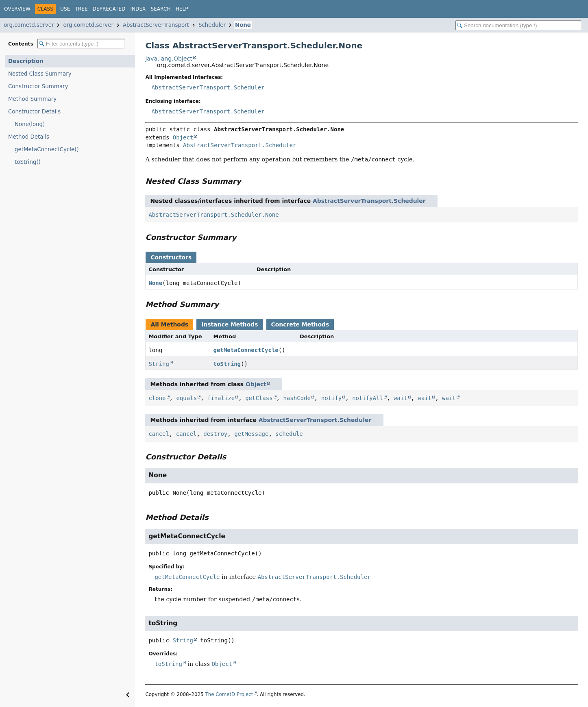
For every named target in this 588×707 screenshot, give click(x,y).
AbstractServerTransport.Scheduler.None (213, 215)
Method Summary (32, 99)
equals (186, 398)
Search (160, 9)
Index (138, 9)
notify (332, 398)
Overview (17, 9)
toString (227, 364)
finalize (221, 398)
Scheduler (212, 25)
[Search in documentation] (518, 25)
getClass (259, 398)
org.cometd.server (29, 25)
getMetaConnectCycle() (47, 149)
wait (401, 398)
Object (183, 137)
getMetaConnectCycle (246, 350)
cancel (159, 434)
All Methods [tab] (169, 324)
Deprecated (109, 9)
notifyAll (368, 398)
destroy (215, 434)
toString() (28, 162)
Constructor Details (34, 112)
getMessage (251, 434)
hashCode (297, 398)
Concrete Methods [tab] (300, 324)
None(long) (30, 124)
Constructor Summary (38, 86)
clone (157, 398)
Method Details (29, 137)
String (159, 364)
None (243, 25)
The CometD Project (229, 694)
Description (26, 61)
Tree (81, 9)
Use (65, 9)
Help (182, 9)
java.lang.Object (169, 59)
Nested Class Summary (40, 74)
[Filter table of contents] (81, 44)
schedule (289, 434)
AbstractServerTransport (156, 25)
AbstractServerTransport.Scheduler (208, 87)
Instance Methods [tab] (230, 324)
